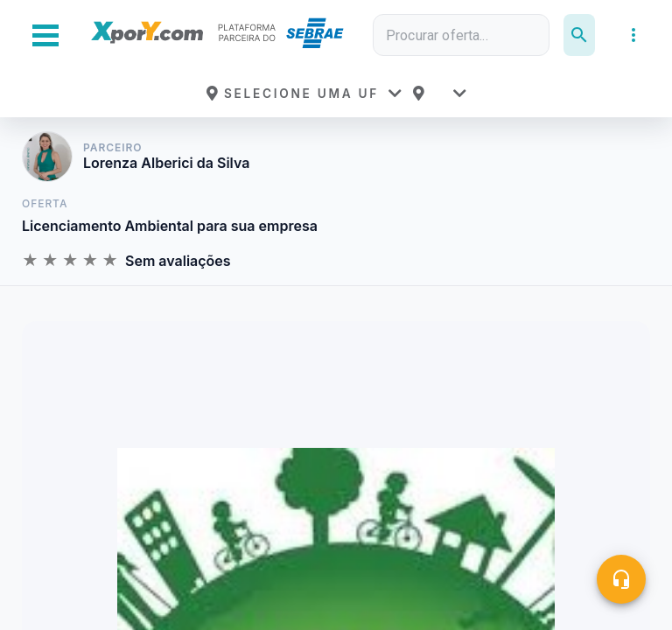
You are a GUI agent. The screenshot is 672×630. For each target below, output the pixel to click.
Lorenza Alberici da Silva (166, 163)
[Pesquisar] (579, 35)
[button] (304, 94)
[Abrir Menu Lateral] (45, 35)
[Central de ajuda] (621, 579)
